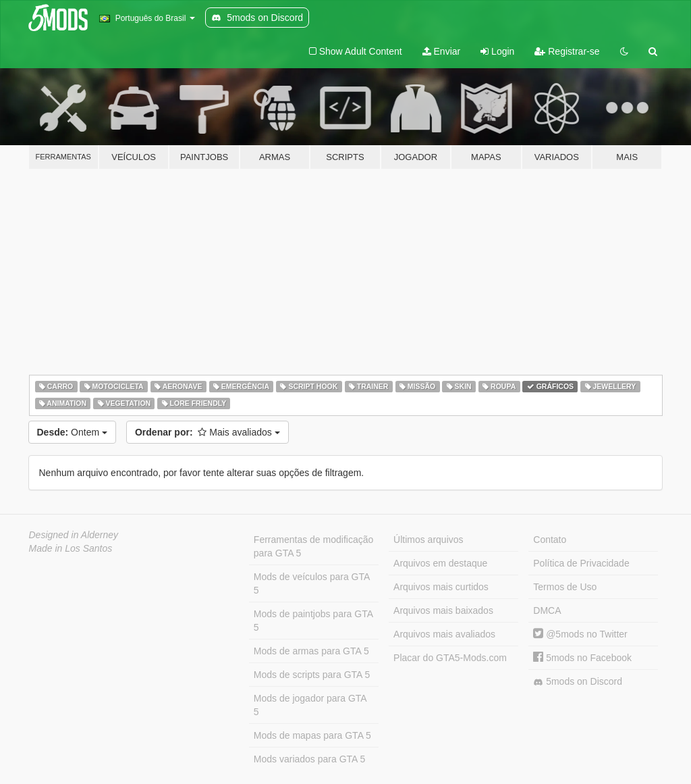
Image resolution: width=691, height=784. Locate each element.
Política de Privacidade (581, 563)
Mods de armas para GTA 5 (311, 651)
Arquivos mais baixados (443, 610)
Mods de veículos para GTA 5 (312, 583)
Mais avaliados (208, 432)
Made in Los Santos (71, 548)
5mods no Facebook (582, 658)
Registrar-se (567, 51)
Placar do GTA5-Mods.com (450, 658)
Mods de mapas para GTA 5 (312, 735)
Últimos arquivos (428, 540)
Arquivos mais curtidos (441, 587)
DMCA (547, 610)
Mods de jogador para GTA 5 (310, 705)
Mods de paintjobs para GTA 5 (313, 621)
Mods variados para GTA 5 (309, 759)
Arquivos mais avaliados (444, 634)
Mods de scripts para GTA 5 (312, 675)
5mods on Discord (578, 682)
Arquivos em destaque (440, 563)
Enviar (442, 51)
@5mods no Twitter (580, 634)
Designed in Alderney (74, 535)
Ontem (72, 432)
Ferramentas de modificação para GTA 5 (313, 546)
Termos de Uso (565, 587)
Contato (550, 540)
